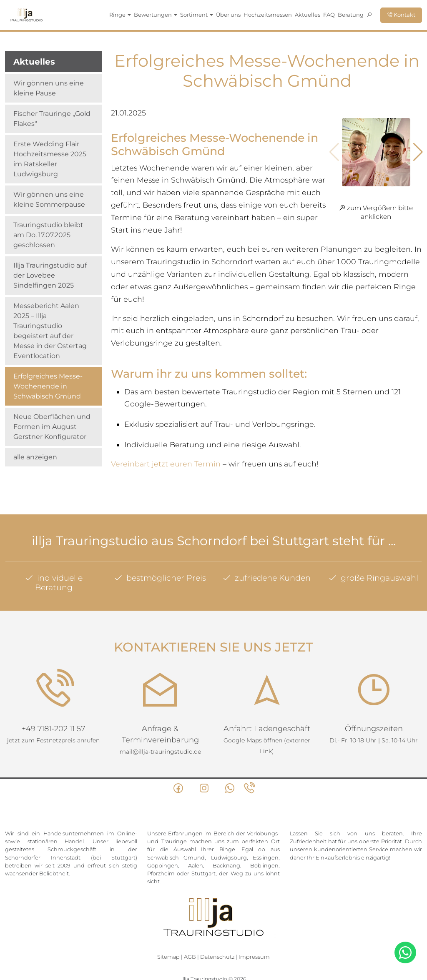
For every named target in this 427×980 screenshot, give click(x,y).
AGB (190, 957)
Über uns (228, 15)
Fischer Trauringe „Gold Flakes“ (52, 119)
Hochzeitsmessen (268, 15)
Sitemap (168, 957)
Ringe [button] (120, 15)
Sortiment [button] (197, 15)
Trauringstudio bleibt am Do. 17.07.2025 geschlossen (48, 235)
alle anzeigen (35, 457)
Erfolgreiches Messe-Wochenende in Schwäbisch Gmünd (48, 386)
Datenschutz (217, 957)
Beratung (351, 15)
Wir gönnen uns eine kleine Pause (49, 88)
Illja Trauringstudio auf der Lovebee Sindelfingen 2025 (50, 275)
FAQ (329, 15)
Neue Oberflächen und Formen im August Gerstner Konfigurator (52, 427)
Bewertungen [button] (156, 15)
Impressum (254, 957)
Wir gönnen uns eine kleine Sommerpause (49, 199)
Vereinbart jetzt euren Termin (166, 464)
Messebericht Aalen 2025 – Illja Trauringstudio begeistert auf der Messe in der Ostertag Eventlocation (50, 331)
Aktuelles (308, 15)
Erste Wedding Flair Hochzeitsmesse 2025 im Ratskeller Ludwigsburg (50, 159)
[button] (418, 152)
